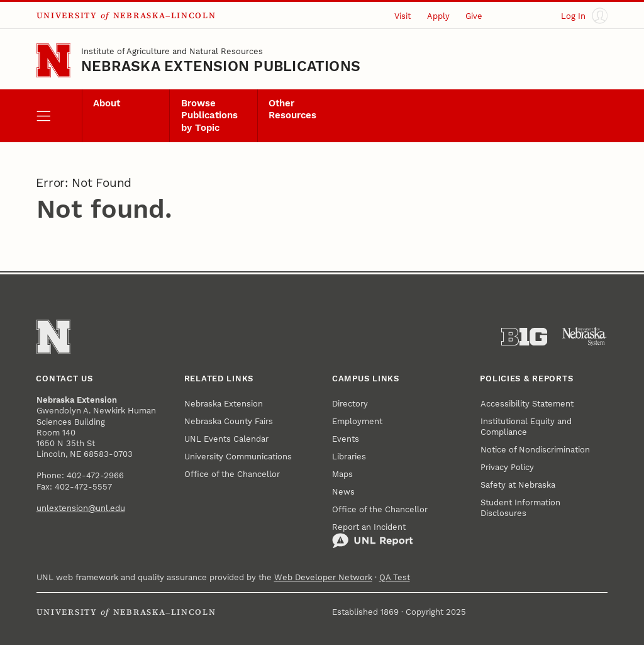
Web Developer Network (323, 577)
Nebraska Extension (224, 404)
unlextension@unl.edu (81, 508)
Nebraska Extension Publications (221, 66)
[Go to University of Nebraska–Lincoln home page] (53, 60)
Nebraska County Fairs (229, 421)
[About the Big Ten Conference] (524, 337)
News (343, 492)
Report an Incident (373, 536)
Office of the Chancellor (232, 474)
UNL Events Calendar (226, 439)
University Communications (238, 457)
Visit (402, 16)
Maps (342, 474)
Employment (357, 421)
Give (474, 16)
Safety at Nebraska (518, 485)
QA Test (395, 577)
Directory (350, 404)
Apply (438, 16)
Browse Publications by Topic (209, 116)
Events (346, 439)
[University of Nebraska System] (585, 337)
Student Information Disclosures (520, 508)
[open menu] (59, 116)
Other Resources (292, 109)
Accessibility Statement (527, 404)
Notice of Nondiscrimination (535, 450)
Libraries (349, 457)
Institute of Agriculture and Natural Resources (172, 51)
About (107, 104)
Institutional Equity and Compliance (526, 427)
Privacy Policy (507, 467)
